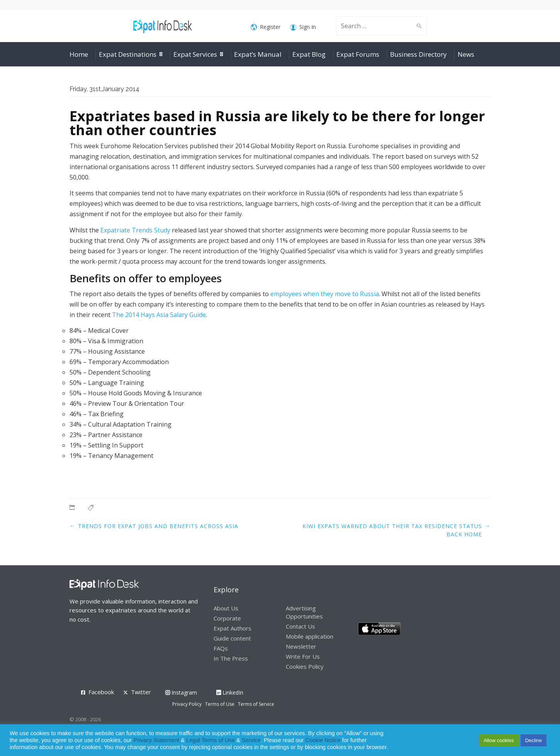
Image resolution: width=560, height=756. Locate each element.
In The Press (231, 658)
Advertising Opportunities (304, 612)
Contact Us (300, 626)
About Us (226, 608)
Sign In (303, 27)
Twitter (141, 692)
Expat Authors (232, 628)
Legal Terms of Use (210, 740)
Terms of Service (256, 704)
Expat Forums (358, 54)
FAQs (221, 648)
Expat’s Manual (258, 54)
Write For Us (303, 656)
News (466, 54)
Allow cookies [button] (499, 740)
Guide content (232, 638)
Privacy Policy (187, 704)
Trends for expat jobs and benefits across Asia (158, 526)
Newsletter (301, 646)
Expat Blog (309, 54)
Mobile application (310, 636)
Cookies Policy (305, 666)
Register (266, 27)
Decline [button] (534, 740)
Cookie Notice (323, 740)
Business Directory (418, 54)
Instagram (181, 692)
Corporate (227, 618)
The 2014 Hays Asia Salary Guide (159, 315)
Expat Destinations (128, 54)
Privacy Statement (156, 740)
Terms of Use (220, 704)
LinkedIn (230, 692)
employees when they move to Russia (325, 294)
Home (79, 54)
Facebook (101, 692)
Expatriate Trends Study (135, 230)
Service (251, 740)
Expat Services (195, 54)
